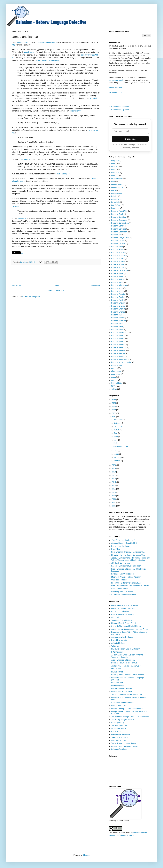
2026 (114, 400)
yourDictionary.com (119, 740)
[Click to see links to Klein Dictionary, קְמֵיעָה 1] (59, 123)
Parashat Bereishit (118, 229)
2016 (114, 479)
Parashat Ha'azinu (118, 253)
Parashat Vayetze (118, 350)
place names (116, 371)
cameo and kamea (121, 446)
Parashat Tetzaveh (119, 321)
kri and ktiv (115, 202)
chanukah (115, 167)
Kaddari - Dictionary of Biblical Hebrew (126, 566)
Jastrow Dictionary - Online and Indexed (127, 695)
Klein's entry (75, 111)
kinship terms (117, 193)
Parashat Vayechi (118, 339)
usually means (30, 52)
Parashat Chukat (118, 241)
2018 (114, 472)
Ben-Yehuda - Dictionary (121, 546)
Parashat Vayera (118, 345)
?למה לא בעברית (116, 92)
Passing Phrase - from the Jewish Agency (127, 675)
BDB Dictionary (117, 652)
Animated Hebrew (118, 643)
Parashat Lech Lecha (120, 270)
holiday (114, 190)
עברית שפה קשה (118, 686)
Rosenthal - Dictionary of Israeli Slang (126, 583)
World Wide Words (119, 728)
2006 (114, 506)
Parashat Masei (117, 273)
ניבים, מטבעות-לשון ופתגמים (122, 692)
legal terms (116, 208)
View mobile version (56, 290)
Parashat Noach (118, 291)
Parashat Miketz (118, 282)
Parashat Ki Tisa (118, 264)
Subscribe (130, 139)
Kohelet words (117, 199)
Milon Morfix (116, 669)
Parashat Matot (117, 276)
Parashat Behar (117, 226)
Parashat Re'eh (117, 300)
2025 (114, 403)
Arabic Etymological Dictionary (123, 660)
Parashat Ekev (117, 247)
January (117, 461)
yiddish (114, 389)
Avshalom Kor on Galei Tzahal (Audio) (126, 666)
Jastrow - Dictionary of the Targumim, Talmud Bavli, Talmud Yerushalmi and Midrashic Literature (131, 559)
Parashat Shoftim (118, 312)
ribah (115, 443)
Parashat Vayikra (118, 356)
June (116, 437)
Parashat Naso (117, 288)
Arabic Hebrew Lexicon (120, 611)
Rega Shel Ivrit (117, 683)
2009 (114, 496)
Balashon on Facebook (120, 107)
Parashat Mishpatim (119, 285)
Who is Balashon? (116, 88)
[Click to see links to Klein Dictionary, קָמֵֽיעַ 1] (59, 117)
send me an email (116, 80)
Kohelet (114, 196)
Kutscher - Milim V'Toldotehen (123, 574)
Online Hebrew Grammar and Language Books (130, 629)
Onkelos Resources (119, 580)
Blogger (86, 855)
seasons (115, 380)
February (118, 457)
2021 (114, 417)
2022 (114, 413)
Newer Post (17, 286)
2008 (114, 499)
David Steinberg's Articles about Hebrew (127, 709)
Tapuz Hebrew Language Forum (124, 743)
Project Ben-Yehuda (119, 640)
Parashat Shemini (118, 306)
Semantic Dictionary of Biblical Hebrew (126, 626)
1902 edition (17, 206)
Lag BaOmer (116, 205)
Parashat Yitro (117, 365)
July (116, 433)
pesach (114, 368)
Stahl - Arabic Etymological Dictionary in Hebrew (130, 586)
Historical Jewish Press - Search (124, 623)
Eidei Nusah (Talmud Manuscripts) (125, 614)
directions (115, 176)
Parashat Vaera (117, 330)
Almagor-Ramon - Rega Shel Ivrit (124, 543)
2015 (114, 482)
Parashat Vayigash (119, 353)
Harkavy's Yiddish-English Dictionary (125, 649)
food (113, 181)
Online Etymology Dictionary (47, 60)
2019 (114, 469)
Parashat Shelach (118, 303)
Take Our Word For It (119, 737)
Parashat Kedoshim (119, 256)
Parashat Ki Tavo (118, 259)
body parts (115, 161)
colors (114, 170)
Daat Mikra (116, 549)
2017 (114, 475)
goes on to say (25, 159)
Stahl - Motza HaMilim (120, 589)
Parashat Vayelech (119, 342)
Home (56, 286)
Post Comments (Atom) (31, 297)
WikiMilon (115, 646)
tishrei (114, 386)
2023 (114, 410)
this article (93, 98)
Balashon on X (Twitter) (120, 110)
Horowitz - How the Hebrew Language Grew (128, 555)
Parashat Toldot (117, 324)
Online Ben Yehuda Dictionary (123, 608)
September (118, 426)
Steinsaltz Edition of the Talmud (123, 595)
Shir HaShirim (117, 383)
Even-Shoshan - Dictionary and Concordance (129, 552)
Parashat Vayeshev (119, 347)
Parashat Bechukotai (119, 220)
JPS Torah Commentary (121, 563)
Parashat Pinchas (118, 297)
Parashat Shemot (118, 309)
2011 (114, 489)
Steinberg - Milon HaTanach (122, 592)
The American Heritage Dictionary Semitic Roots (130, 717)
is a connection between (46, 42)
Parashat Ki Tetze (118, 262)
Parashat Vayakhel (119, 336)
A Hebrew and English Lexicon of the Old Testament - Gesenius (127, 656)
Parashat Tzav (117, 327)
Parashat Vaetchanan (120, 333)
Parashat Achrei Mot (119, 211)
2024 (114, 406)
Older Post (96, 286)
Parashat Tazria (117, 315)
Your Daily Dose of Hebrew (122, 620)
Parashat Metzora (118, 279)
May (116, 440)
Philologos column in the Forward (124, 663)
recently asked (23, 42)
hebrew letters (117, 184)
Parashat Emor (117, 250)
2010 (114, 492)
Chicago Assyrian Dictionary (122, 637)
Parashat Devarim (118, 244)
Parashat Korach (118, 267)
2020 (114, 465)
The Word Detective (119, 726)
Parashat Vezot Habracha (121, 362)
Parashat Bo (116, 235)
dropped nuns (117, 179)
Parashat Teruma (118, 318)
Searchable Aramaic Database (123, 703)
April (116, 451)
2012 (114, 486)
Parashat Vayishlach (119, 359)
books (114, 164)
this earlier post (64, 174)
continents (115, 173)
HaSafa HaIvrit (117, 672)
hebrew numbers (118, 187)
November (118, 420)
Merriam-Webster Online (121, 734)
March (117, 454)
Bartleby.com (116, 731)
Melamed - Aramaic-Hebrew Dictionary (126, 577)
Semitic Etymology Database (122, 720)
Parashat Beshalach (119, 232)
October (117, 423)
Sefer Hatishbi (117, 617)
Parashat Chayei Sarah (120, 238)
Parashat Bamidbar (119, 217)
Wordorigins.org (117, 723)
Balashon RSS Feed (119, 749)
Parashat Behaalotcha (120, 223)
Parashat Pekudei (118, 294)
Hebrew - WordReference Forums (124, 746)
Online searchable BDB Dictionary (125, 605)
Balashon (24, 262)
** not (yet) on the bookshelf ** (123, 540)
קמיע (14, 45)
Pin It (23, 253)
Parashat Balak (117, 214)
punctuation (116, 374)
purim (114, 377)
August (117, 430)
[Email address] (130, 131)
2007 (114, 503)
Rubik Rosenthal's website (122, 689)
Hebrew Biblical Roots (120, 706)
